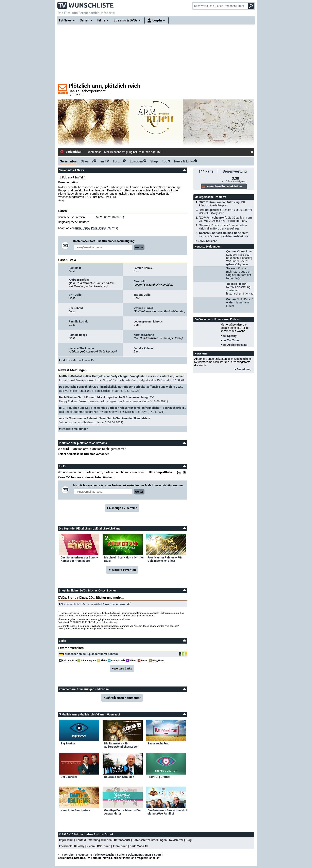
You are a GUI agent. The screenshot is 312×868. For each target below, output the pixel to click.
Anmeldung (244, 369)
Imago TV (88, 360)
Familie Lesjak (78, 321)
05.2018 (109, 217)
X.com (91, 846)
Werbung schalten (100, 840)
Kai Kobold (76, 308)
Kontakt (81, 840)
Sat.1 (120, 217)
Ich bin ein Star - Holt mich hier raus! (124, 559)
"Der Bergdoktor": (225, 211)
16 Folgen (64, 177)
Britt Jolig (75, 295)
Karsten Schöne (144, 335)
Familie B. (75, 268)
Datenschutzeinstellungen (150, 840)
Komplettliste (163, 472)
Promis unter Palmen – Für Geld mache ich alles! (165, 559)
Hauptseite (85, 855)
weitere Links (123, 668)
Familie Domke (143, 268)
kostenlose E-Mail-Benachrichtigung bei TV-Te (116, 152)
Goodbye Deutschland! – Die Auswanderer (122, 812)
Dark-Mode (140, 846)
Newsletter (176, 840)
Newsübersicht (207, 241)
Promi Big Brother (159, 777)
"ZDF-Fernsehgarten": (225, 219)
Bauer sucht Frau (158, 743)
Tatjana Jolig (142, 295)
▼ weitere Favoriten (122, 570)
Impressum (66, 840)
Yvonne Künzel (143, 308)
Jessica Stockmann (81, 348)
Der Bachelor (69, 777)
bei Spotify (230, 336)
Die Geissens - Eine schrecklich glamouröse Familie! (168, 812)
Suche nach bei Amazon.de (96, 604)
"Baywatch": (223, 227)
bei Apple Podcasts (235, 345)
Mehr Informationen (107, 622)
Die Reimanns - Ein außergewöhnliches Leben (121, 745)
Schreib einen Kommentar (123, 698)
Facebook (65, 846)
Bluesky (79, 846)
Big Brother (68, 743)
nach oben (67, 855)
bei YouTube (231, 340)
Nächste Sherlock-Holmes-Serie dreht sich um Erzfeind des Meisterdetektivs (224, 235)
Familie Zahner (143, 348)
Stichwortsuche (105, 855)
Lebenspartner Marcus (148, 321)
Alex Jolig (140, 281)
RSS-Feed (104, 846)
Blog (189, 840)
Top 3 (166, 161)
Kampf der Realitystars (75, 810)
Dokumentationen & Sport (144, 855)
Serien (121, 855)
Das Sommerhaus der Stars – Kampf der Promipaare (79, 559)
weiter (139, 247)
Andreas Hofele (79, 280)
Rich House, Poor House (91, 228)
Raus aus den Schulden (119, 777)
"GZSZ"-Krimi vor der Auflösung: (222, 204)
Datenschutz (122, 840)
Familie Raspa (78, 335)
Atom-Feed (120, 846)
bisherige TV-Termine (123, 508)
